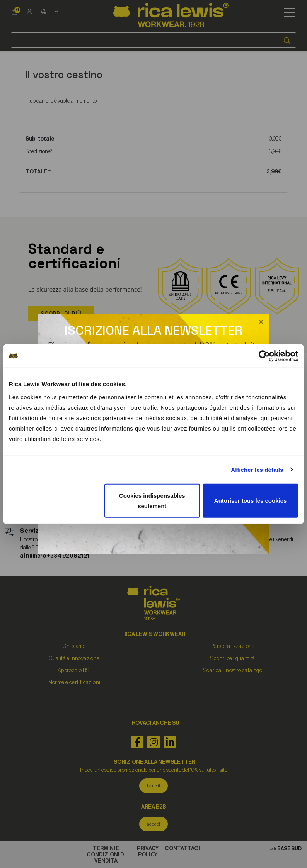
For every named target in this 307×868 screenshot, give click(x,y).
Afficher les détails (257, 470)
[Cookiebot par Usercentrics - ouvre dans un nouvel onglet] (264, 356)
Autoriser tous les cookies (251, 501)
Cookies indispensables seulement (152, 500)
